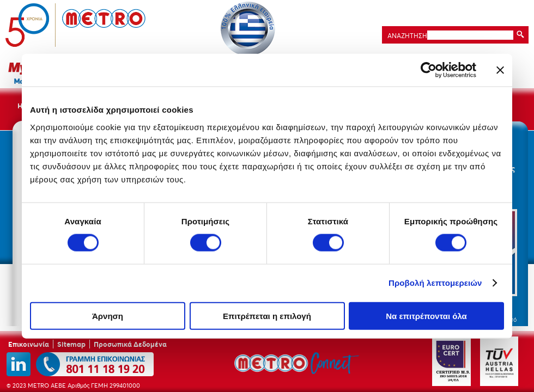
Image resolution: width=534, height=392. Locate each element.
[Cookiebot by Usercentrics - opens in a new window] (429, 70)
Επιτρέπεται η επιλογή (267, 316)
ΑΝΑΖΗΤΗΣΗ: (406, 36)
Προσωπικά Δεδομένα (130, 344)
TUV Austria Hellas (499, 361)
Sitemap (71, 344)
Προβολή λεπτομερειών (435, 283)
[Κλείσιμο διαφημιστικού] (500, 70)
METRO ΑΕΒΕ (76, 25)
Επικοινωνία (29, 344)
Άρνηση (108, 316)
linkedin (19, 364)
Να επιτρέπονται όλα (426, 316)
